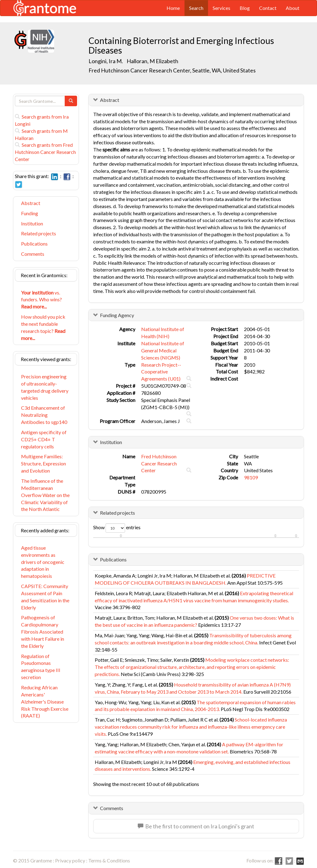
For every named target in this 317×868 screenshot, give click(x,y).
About (293, 8)
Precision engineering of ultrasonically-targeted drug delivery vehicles (45, 387)
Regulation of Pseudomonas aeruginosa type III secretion (41, 667)
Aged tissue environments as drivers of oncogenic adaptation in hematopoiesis (43, 562)
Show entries (117, 528)
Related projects (39, 233)
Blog (245, 8)
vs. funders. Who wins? (41, 300)
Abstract (31, 203)
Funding (30, 213)
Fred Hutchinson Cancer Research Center (159, 463)
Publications (34, 244)
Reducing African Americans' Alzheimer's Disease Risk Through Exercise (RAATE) (45, 701)
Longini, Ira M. (106, 61)
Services (221, 8)
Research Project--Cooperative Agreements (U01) (161, 372)
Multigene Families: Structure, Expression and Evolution (43, 463)
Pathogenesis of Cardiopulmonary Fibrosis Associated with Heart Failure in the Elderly (43, 631)
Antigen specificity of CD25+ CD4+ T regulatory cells (44, 439)
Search (196, 8)
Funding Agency (117, 315)
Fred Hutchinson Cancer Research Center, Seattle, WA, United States (172, 70)
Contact (268, 8)
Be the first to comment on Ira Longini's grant (196, 826)
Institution (32, 223)
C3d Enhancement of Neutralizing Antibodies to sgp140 (44, 415)
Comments (33, 254)
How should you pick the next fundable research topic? (43, 327)
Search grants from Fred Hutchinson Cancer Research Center (45, 152)
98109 (251, 477)
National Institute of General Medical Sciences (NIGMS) (163, 350)
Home (173, 8)
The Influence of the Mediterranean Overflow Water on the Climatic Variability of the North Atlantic (45, 495)
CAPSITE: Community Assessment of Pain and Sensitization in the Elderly (45, 597)
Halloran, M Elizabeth (152, 61)
